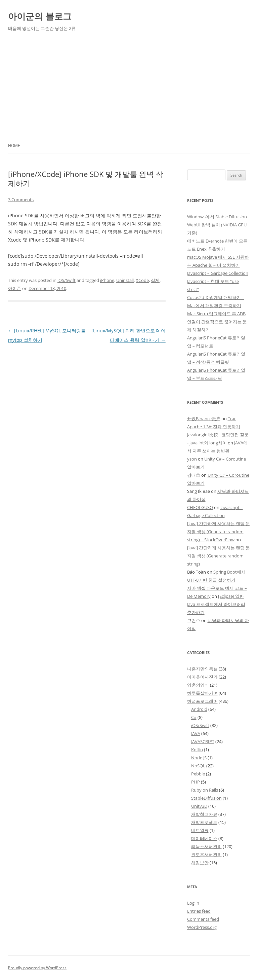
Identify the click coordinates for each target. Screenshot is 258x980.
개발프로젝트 (204, 822)
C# (194, 717)
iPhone (107, 280)
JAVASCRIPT (203, 741)
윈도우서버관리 (206, 855)
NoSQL (198, 766)
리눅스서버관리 (206, 846)
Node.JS (199, 758)
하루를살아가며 (202, 693)
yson (192, 459)
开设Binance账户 (204, 419)
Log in (193, 903)
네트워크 (200, 830)
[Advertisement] (129, 87)
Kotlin (197, 750)
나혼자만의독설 (202, 669)
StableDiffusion (206, 798)
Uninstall (125, 280)
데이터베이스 (204, 838)
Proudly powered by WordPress (37, 968)
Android (199, 709)
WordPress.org (202, 927)
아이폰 (15, 288)
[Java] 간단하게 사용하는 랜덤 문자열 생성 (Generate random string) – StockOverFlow (219, 532)
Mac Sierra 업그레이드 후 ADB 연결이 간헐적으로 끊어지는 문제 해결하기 (217, 322)
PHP (196, 782)
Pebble (198, 774)
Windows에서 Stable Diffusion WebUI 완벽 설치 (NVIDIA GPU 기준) (217, 225)
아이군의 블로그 (40, 16)
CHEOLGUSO (200, 507)
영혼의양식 (198, 685)
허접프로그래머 (202, 701)
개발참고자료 (204, 814)
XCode (142, 280)
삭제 (155, 280)
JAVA (196, 733)
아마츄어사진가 (202, 677)
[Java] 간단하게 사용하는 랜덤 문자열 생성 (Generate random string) (219, 556)
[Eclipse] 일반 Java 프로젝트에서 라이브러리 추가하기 (216, 604)
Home (14, 146)
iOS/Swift (67, 280)
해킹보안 (200, 863)
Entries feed (199, 911)
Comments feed (203, 919)
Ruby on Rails (205, 790)
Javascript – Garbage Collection (218, 273)
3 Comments (21, 199)
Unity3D (199, 806)
